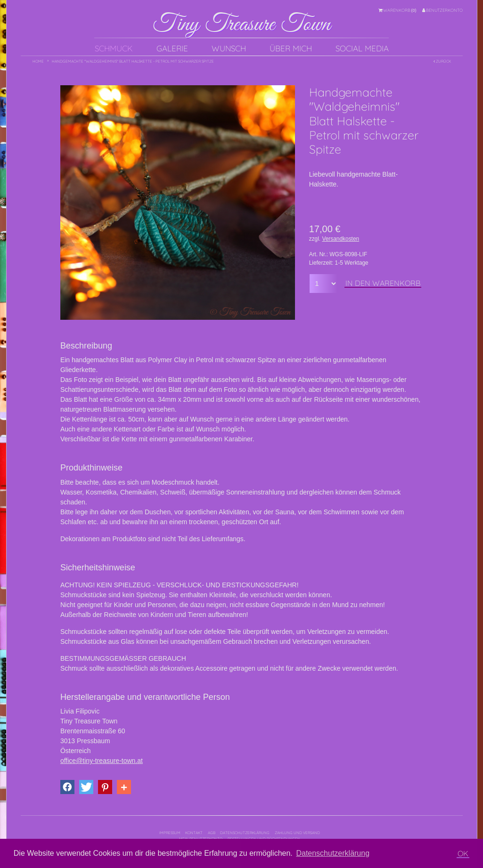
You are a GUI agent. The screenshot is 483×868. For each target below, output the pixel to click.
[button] (67, 787)
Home (38, 61)
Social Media (362, 48)
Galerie (172, 48)
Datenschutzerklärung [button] (333, 853)
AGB (212, 833)
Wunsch (229, 48)
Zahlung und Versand (297, 833)
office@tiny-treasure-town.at (102, 761)
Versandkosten (340, 239)
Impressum (170, 833)
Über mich (291, 48)
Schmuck (114, 48)
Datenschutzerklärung (245, 833)
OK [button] (463, 853)
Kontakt (194, 833)
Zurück (442, 61)
